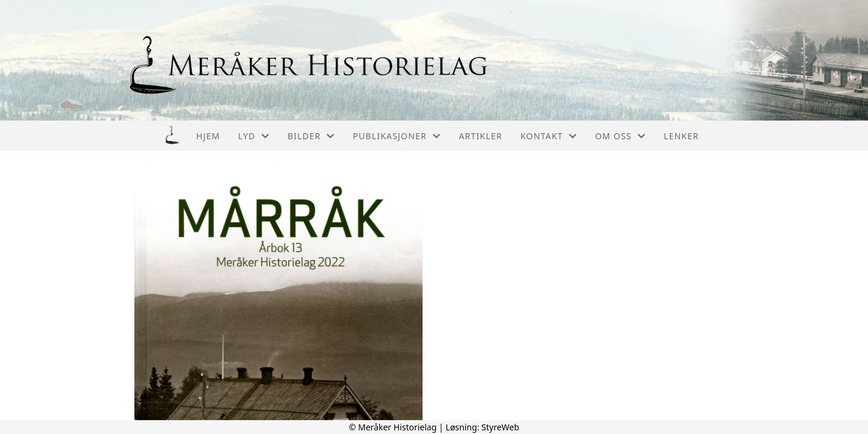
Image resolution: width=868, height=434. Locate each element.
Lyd (254, 136)
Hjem (208, 136)
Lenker (681, 136)
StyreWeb (501, 427)
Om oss (620, 136)
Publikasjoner (397, 136)
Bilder (311, 136)
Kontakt (549, 136)
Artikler (480, 136)
